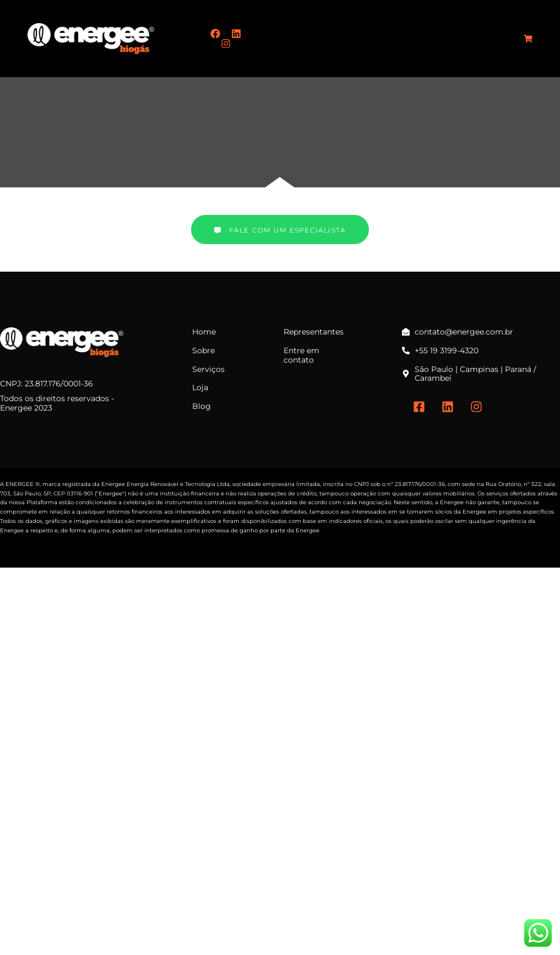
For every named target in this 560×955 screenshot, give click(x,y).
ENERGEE (20, 484)
